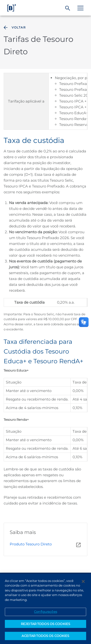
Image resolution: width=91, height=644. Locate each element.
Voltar (14, 28)
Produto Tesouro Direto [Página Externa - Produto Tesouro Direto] (31, 544)
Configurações (45, 612)
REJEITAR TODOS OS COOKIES (45, 624)
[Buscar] (68, 8)
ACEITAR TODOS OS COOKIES (45, 636)
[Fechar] (83, 581)
